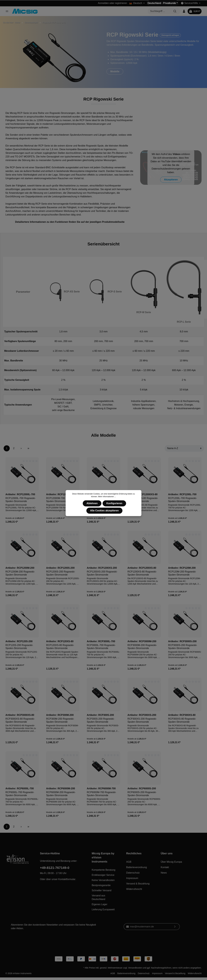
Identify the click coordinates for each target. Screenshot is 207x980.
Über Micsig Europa (171, 862)
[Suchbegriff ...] (159, 11)
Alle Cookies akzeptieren (104, 511)
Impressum (132, 878)
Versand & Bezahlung (138, 884)
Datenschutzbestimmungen (166, 169)
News (164, 873)
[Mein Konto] (184, 11)
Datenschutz (133, 873)
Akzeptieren (171, 180)
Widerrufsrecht (134, 889)
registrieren (121, 3)
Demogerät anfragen (170, 35)
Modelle (115, 71)
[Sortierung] (184, 448)
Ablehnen (92, 503)
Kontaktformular (67, 879)
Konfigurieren (114, 503)
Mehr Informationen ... (107, 497)
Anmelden (103, 3)
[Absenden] (175, 927)
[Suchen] (175, 11)
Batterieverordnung (137, 867)
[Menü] (7, 11)
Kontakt (165, 867)
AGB (129, 862)
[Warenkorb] (195, 11)
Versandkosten (135, 968)
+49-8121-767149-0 (55, 868)
